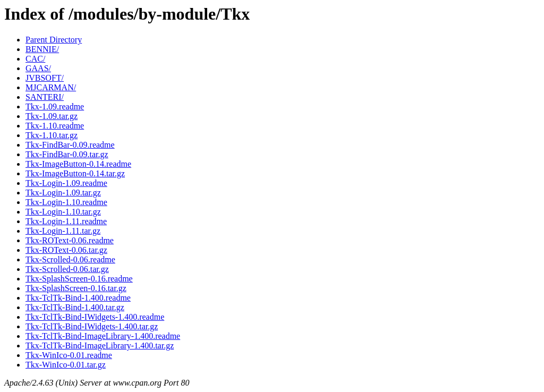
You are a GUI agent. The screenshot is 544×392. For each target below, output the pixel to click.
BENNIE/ (42, 49)
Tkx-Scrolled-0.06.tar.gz (67, 269)
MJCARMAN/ (51, 87)
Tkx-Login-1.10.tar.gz (63, 212)
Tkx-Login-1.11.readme (66, 221)
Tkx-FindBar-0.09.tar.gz (67, 154)
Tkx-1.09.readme (55, 106)
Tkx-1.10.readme (55, 126)
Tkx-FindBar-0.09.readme (70, 145)
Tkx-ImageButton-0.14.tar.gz (75, 173)
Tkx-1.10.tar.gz (52, 135)
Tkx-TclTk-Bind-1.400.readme (78, 298)
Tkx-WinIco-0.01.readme (69, 355)
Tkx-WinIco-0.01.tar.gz (66, 365)
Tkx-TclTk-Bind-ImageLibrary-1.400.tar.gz (100, 346)
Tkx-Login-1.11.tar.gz (63, 231)
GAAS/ (38, 68)
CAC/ (35, 59)
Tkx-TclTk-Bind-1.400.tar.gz (75, 307)
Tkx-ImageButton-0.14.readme (78, 164)
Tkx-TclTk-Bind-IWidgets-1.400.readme (95, 317)
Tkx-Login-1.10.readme (66, 202)
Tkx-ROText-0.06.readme (70, 240)
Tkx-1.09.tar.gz (52, 116)
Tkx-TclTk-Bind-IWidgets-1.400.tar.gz (92, 326)
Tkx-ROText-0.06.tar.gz (66, 250)
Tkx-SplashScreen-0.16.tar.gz (76, 288)
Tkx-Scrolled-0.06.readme (70, 259)
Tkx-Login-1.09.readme (66, 183)
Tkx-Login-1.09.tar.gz (63, 193)
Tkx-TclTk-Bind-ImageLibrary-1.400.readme (103, 336)
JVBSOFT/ (45, 78)
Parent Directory (54, 40)
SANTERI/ (45, 97)
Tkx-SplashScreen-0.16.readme (79, 279)
